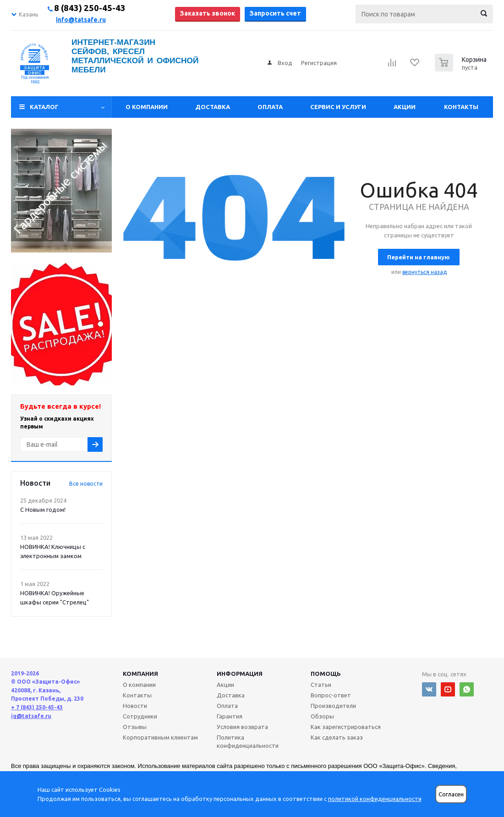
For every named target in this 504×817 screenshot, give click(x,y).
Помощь (326, 674)
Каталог (44, 107)
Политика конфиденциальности (248, 741)
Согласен (451, 794)
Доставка (213, 107)
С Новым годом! (43, 510)
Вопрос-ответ (331, 695)
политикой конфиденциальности (375, 799)
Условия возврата (242, 727)
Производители (333, 706)
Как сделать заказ (337, 737)
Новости (135, 706)
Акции (405, 107)
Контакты (461, 107)
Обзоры (322, 716)
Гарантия (230, 716)
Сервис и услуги (338, 107)
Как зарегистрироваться (346, 727)
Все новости (86, 484)
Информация (240, 674)
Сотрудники (140, 716)
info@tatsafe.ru (81, 20)
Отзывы (135, 727)
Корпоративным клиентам (160, 737)
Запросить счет (275, 13)
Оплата (270, 107)
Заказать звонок (208, 13)
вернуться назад (425, 272)
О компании (147, 107)
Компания (140, 674)
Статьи (321, 685)
